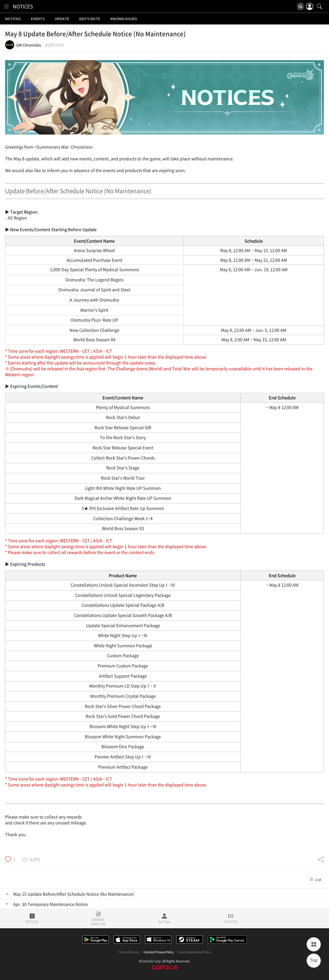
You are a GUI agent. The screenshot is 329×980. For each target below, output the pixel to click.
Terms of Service (129, 952)
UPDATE (62, 19)
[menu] (6, 6)
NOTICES (23, 6)
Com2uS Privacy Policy (159, 952)
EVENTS (38, 19)
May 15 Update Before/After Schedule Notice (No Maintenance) (74, 894)
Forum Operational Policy (195, 952)
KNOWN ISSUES (124, 19)
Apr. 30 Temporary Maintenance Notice (51, 904)
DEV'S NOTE (90, 19)
